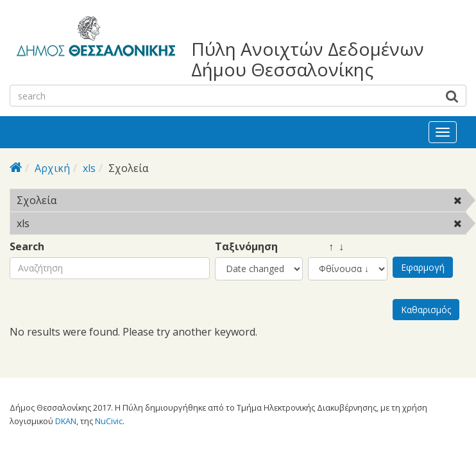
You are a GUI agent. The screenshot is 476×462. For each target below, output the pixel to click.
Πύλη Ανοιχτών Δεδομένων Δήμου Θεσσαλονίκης (308, 59)
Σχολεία (89, 200)
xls (89, 168)
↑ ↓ (326, 247)
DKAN (66, 421)
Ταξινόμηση (246, 247)
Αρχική (52, 168)
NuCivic (109, 421)
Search (27, 247)
